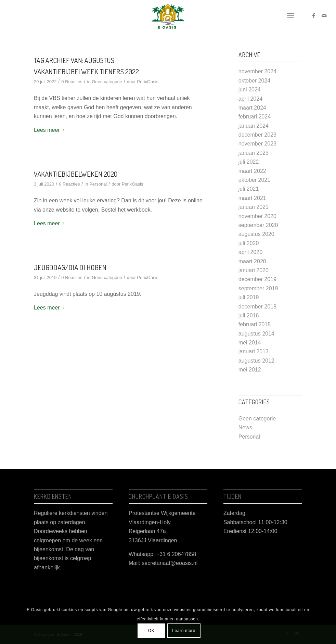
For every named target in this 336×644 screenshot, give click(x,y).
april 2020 (250, 252)
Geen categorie (107, 82)
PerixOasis (148, 82)
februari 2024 (255, 117)
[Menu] (291, 15)
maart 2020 (252, 261)
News (245, 427)
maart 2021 (252, 198)
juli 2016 (249, 315)
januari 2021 (254, 207)
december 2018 (257, 307)
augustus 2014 (256, 334)
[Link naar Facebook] (314, 15)
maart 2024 (252, 108)
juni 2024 (250, 90)
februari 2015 (255, 324)
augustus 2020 (256, 234)
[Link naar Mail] (324, 15)
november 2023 (257, 144)
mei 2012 (250, 370)
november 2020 (257, 216)
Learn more (184, 631)
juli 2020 (249, 243)
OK (151, 631)
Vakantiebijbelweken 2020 (76, 174)
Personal (98, 184)
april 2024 (250, 99)
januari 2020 (254, 270)
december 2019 (257, 279)
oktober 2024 (254, 81)
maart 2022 (252, 171)
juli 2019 (249, 297)
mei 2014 (250, 343)
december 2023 (257, 135)
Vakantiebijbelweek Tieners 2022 (86, 71)
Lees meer (50, 130)
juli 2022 (249, 162)
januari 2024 (254, 126)
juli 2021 (249, 189)
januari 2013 (254, 351)
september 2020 (258, 225)
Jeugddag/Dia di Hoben (70, 267)
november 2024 (257, 71)
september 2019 (258, 288)
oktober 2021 (254, 180)
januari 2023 (254, 153)
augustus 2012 (256, 361)
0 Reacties (72, 82)
